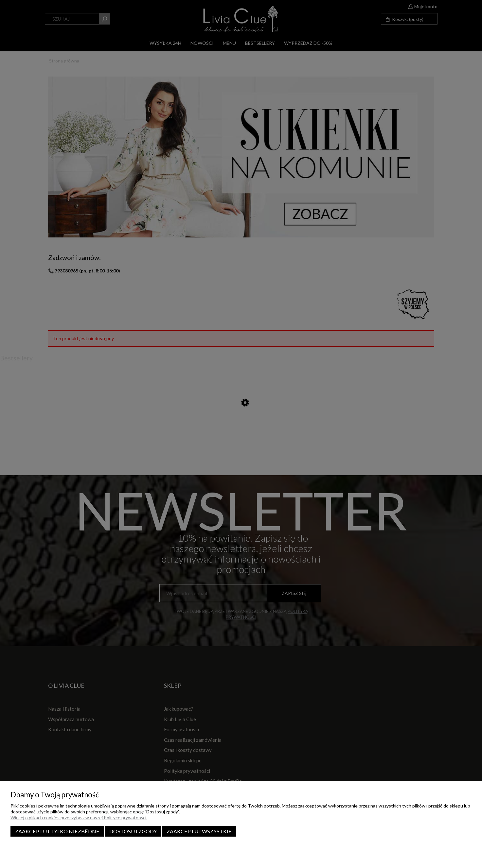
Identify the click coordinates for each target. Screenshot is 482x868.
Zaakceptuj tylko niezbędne (57, 831)
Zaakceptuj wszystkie (199, 831)
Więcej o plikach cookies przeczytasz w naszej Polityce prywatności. (79, 817)
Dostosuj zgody (133, 831)
